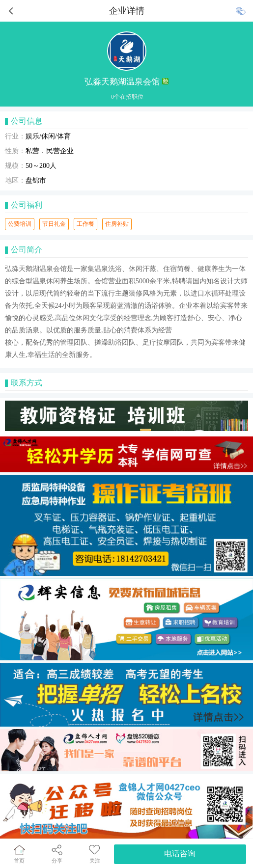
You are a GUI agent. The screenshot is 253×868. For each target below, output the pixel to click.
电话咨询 (180, 854)
